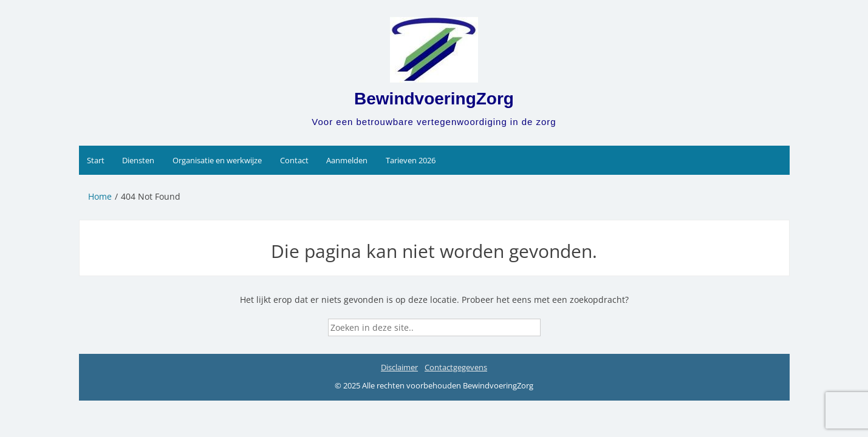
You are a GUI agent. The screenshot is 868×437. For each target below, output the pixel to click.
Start (96, 160)
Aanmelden (347, 160)
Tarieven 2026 (411, 160)
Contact (294, 160)
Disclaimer (399, 367)
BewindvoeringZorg (434, 99)
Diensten (138, 160)
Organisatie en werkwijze (217, 160)
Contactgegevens (456, 367)
